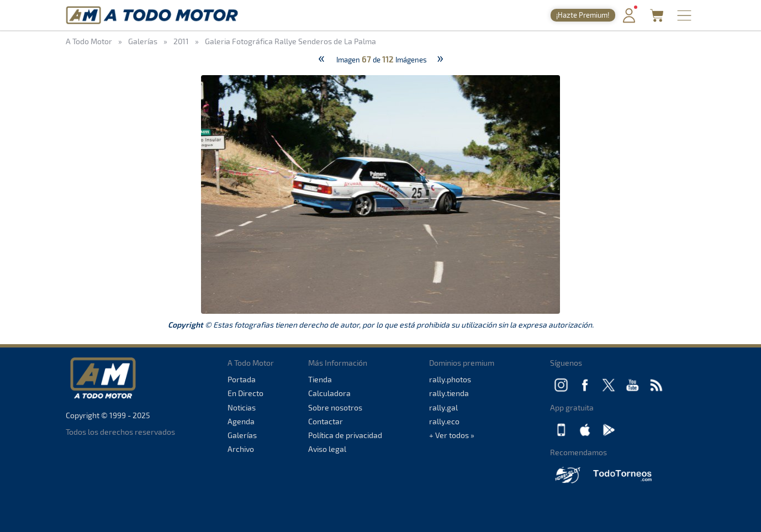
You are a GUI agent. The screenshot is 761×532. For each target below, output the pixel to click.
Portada (242, 379)
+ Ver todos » (452, 435)
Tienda (320, 379)
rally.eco (444, 421)
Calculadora (329, 393)
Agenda (241, 421)
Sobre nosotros (335, 407)
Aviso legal (327, 449)
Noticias (242, 407)
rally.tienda (449, 393)
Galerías (242, 435)
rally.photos (450, 379)
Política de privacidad (345, 435)
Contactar (326, 421)
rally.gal (443, 407)
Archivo (241, 449)
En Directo (245, 393)
